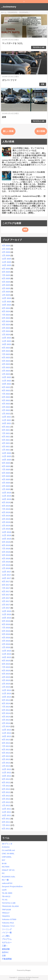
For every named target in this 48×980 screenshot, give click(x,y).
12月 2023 (7, 338)
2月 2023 (6, 371)
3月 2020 (6, 483)
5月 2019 (6, 516)
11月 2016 (7, 614)
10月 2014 (7, 697)
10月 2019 (7, 499)
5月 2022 (6, 400)
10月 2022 (7, 384)
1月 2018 (6, 568)
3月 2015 (6, 680)
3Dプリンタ (7, 844)
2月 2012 (6, 802)
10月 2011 (7, 815)
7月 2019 (6, 509)
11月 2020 (7, 456)
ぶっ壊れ (6, 936)
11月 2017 (7, 575)
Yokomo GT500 (9, 919)
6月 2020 (6, 473)
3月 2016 (6, 641)
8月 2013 (6, 743)
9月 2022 (6, 387)
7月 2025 (6, 275)
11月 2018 (7, 535)
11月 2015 (7, 654)
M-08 (4, 863)
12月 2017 (7, 572)
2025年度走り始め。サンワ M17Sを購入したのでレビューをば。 (28, 149)
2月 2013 (6, 763)
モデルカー (7, 942)
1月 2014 (6, 726)
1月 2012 (6, 805)
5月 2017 (6, 595)
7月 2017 (6, 588)
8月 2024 (6, 311)
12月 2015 (7, 651)
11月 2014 (7, 693)
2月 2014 (6, 723)
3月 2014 (6, 720)
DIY (4, 860)
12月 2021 (7, 417)
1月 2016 (6, 647)
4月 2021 (6, 443)
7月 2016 (6, 628)
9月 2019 (6, 502)
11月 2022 (7, 381)
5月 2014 (6, 713)
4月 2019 (6, 519)
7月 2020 (6, 469)
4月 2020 (6, 479)
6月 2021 (6, 437)
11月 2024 (7, 302)
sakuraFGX (7, 883)
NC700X (6, 867)
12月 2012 (7, 769)
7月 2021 (6, 433)
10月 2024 (7, 305)
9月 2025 (6, 269)
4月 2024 (6, 325)
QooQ (28, 979)
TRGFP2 (6, 916)
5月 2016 (6, 634)
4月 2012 (6, 796)
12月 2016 (7, 611)
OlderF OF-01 (8, 870)
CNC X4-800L (8, 853)
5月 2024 (6, 321)
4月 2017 (6, 598)
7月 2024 (6, 315)
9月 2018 (6, 542)
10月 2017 (7, 578)
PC (3, 873)
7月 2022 (6, 394)
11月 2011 (7, 812)
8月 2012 (6, 782)
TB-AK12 (6, 896)
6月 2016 (6, 631)
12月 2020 (7, 453)
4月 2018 (6, 558)
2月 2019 (6, 526)
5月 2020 (6, 476)
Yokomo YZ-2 (8, 926)
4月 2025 (6, 285)
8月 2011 (6, 822)
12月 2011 (7, 809)
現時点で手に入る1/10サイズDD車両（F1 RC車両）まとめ (29, 173)
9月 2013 (6, 740)
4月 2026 (6, 245)
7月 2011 (6, 825)
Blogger (28, 970)
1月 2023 (6, 374)
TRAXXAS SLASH (10, 906)
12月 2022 (7, 377)
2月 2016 (6, 644)
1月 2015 (6, 687)
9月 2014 (6, 700)
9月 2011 (6, 819)
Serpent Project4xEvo (12, 886)
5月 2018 (6, 555)
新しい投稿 (8, 131)
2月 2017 (6, 605)
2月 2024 (6, 331)
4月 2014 (6, 717)
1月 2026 (6, 255)
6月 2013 (6, 749)
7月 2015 (6, 667)
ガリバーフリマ (9, 80)
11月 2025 (7, 262)
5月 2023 (6, 361)
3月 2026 (6, 249)
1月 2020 (6, 489)
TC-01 (5, 900)
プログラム (7, 939)
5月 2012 (6, 792)
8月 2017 (6, 585)
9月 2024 (6, 308)
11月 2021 (7, 420)
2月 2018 (6, 565)
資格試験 (6, 949)
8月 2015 (6, 664)
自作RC (5, 952)
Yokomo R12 (8, 923)
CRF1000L (7, 857)
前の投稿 (41, 131)
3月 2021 (6, 446)
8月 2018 (6, 545)
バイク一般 (7, 933)
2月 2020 (6, 486)
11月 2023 (7, 341)
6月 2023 (6, 357)
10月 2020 (7, 460)
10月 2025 (7, 265)
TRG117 (6, 913)
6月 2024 (6, 318)
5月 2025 (6, 282)
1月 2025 (6, 295)
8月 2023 (6, 351)
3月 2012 (6, 799)
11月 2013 (7, 733)
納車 (4, 117)
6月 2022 (6, 397)
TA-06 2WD (7, 893)
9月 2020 (6, 463)
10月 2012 (7, 776)
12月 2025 (7, 259)
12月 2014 (7, 690)
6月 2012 (6, 789)
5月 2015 (6, 674)
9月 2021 (6, 427)
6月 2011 (6, 829)
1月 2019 (6, 529)
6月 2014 (6, 710)
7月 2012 (6, 786)
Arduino (6, 847)
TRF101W (6, 910)
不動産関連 (7, 959)
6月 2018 (6, 552)
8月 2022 (6, 390)
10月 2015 (7, 657)
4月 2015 (6, 677)
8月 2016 (6, 624)
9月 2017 (6, 581)
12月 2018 (7, 532)
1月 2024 (6, 334)
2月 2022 (6, 410)
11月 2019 (7, 496)
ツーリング (7, 929)
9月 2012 (6, 779)
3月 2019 (6, 522)
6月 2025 (6, 278)
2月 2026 (6, 252)
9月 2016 (6, 621)
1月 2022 (6, 414)
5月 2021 (6, 440)
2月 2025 (6, 292)
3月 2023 (6, 367)
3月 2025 (6, 288)
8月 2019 (6, 506)
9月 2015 (6, 661)
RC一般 (5, 880)
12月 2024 (7, 298)
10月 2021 (7, 423)
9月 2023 (6, 348)
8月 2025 (6, 272)
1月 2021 (6, 450)
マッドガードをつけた (12, 43)
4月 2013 (6, 756)
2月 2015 (6, 684)
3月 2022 (6, 407)
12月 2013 (7, 730)
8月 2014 (6, 703)
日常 (43, 84)
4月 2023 (6, 364)
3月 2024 (6, 328)
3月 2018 (6, 562)
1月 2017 (6, 608)
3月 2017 (6, 601)
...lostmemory (9, 7)
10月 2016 (7, 618)
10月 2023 (7, 344)
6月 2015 (6, 670)
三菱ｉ (5, 946)
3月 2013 (6, 759)
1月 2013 (6, 766)
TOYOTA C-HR (39, 47)
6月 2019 (6, 512)
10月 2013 (7, 736)
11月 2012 (7, 772)
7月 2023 (6, 354)
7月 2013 (6, 746)
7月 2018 (6, 549)
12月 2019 (7, 493)
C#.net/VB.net (8, 850)
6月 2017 (6, 591)
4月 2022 (6, 404)
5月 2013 (6, 753)
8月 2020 (6, 466)
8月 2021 (6, 430)
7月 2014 (6, 707)
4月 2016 (6, 638)
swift (4, 890)
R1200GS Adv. (9, 877)
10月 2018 (7, 539)
